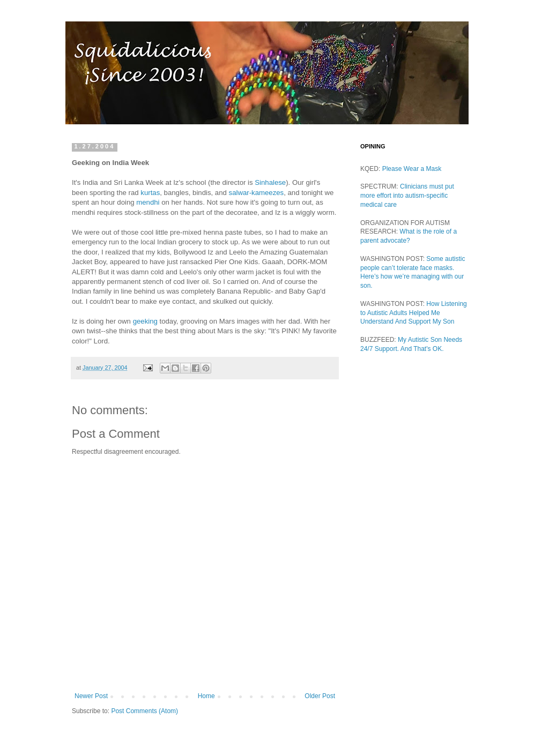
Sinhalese (270, 182)
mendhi (148, 202)
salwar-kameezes (257, 193)
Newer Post (91, 696)
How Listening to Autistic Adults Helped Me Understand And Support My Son (414, 313)
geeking (145, 321)
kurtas (150, 193)
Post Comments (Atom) (144, 711)
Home (206, 696)
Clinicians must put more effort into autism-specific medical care (407, 196)
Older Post (320, 696)
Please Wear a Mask (412, 169)
